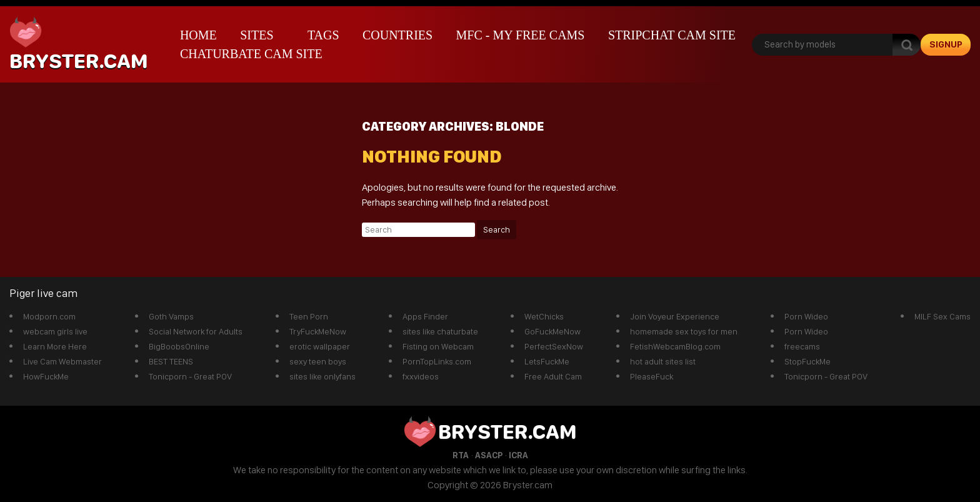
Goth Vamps (171, 316)
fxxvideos (421, 376)
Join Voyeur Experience (675, 316)
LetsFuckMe (547, 361)
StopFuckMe (807, 361)
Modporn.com (49, 316)
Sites (257, 35)
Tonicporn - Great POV (190, 376)
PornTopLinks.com (437, 361)
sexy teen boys (318, 361)
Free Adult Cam (553, 376)
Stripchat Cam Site (672, 35)
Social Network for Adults (196, 331)
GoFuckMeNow (552, 331)
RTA (461, 455)
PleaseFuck (652, 376)
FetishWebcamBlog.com (675, 346)
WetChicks (544, 316)
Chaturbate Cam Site (251, 54)
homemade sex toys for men (684, 331)
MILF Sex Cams (942, 316)
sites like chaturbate (440, 331)
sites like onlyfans (322, 376)
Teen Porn (309, 316)
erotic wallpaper (320, 346)
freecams (802, 346)
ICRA (518, 455)
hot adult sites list (663, 361)
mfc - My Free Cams (521, 35)
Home (198, 35)
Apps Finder (425, 316)
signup (946, 44)
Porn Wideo (806, 316)
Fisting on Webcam (438, 346)
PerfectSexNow (554, 346)
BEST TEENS (171, 361)
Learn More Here (55, 346)
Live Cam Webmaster (62, 361)
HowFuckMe (46, 376)
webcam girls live (55, 331)
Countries (397, 35)
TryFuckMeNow (318, 331)
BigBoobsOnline (179, 346)
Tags (323, 35)
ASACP (489, 455)
